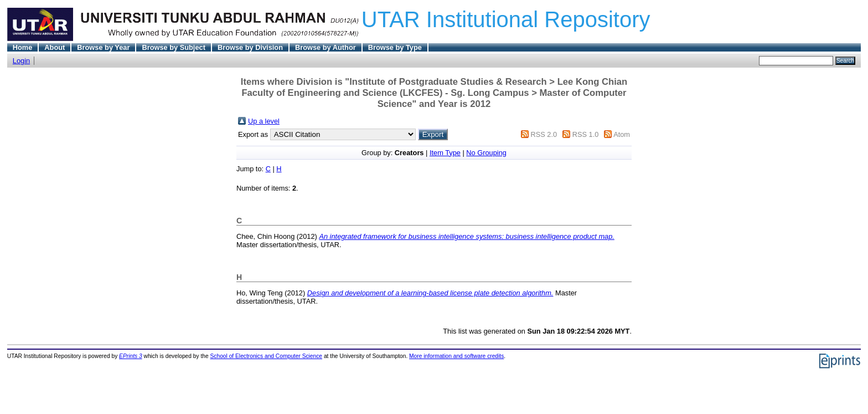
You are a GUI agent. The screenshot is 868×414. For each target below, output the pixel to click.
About (55, 47)
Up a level (264, 121)
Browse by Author (325, 47)
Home (23, 47)
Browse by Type (395, 47)
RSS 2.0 (544, 134)
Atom (622, 134)
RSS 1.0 (586, 134)
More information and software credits (456, 356)
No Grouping (486, 153)
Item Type (445, 153)
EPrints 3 (131, 356)
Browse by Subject (174, 47)
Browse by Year (103, 47)
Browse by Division (250, 47)
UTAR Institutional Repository (506, 19)
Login (21, 61)
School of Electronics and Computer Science (267, 356)
